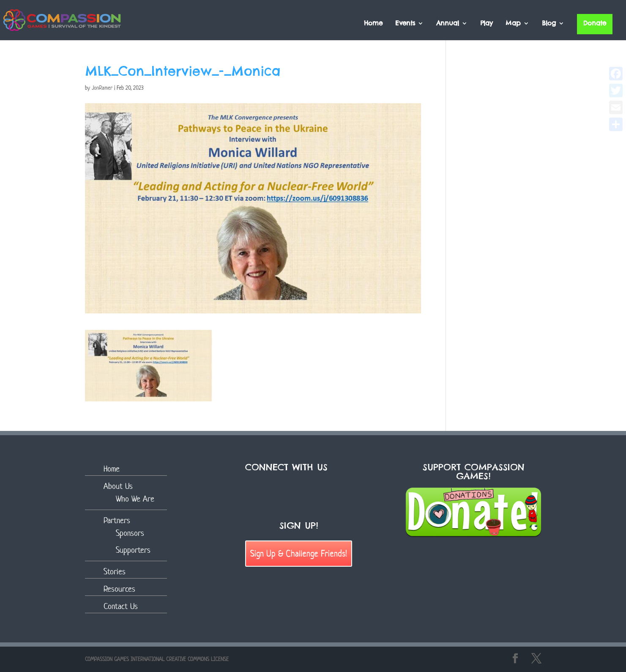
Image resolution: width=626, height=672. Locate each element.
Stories (115, 572)
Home (373, 24)
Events (405, 24)
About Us (118, 486)
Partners (117, 520)
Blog (549, 24)
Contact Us (121, 606)
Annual (448, 24)
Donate (595, 23)
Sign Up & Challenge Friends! (299, 553)
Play (487, 24)
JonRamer (102, 88)
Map (513, 24)
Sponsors (130, 533)
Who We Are (135, 499)
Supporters (133, 550)
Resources (119, 589)
